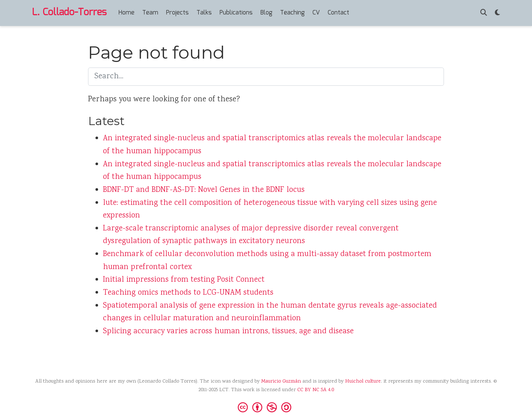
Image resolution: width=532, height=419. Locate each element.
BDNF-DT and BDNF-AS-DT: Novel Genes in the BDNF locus (204, 190)
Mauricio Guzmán (281, 382)
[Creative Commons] (266, 407)
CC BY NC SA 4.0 (316, 390)
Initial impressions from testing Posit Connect (184, 280)
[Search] (484, 13)
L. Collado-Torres (69, 13)
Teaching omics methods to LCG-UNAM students (188, 293)
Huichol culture (363, 382)
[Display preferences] (497, 13)
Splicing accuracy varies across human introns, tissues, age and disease (228, 332)
